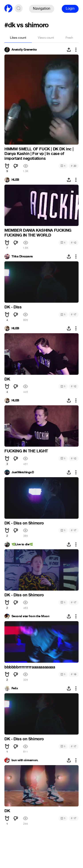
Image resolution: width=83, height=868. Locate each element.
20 (74, 166)
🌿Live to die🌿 (22, 544)
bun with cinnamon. (25, 760)
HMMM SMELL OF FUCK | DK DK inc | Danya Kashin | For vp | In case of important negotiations (39, 154)
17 (74, 314)
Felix (15, 688)
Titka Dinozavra (22, 257)
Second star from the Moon (30, 616)
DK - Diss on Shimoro (24, 523)
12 (74, 243)
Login (70, 8)
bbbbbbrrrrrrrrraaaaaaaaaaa (30, 667)
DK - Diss (13, 307)
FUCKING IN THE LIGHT (26, 451)
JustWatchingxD (23, 472)
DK (7, 379)
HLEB (15, 180)
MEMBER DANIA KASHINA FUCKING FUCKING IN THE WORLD (38, 233)
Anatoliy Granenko (24, 50)
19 (74, 674)
